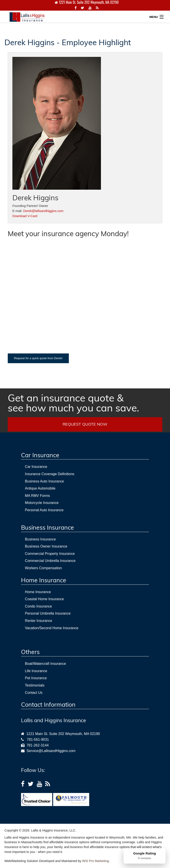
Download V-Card (25, 216)
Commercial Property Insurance (50, 554)
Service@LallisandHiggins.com (50, 751)
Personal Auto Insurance (44, 510)
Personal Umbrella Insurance (48, 613)
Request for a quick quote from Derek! (38, 358)
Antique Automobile (40, 488)
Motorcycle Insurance (42, 503)
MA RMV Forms (38, 496)
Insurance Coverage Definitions (50, 474)
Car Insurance (36, 467)
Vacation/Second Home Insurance (52, 628)
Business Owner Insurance (46, 546)
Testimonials (35, 685)
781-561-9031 (38, 740)
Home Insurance (38, 592)
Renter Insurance (39, 621)
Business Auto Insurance (44, 481)
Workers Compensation (43, 568)
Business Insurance (41, 539)
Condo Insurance (39, 606)
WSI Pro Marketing (96, 861)
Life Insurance (36, 671)
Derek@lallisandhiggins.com (43, 211)
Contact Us (34, 693)
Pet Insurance (36, 678)
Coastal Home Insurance (44, 599)
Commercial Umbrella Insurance (50, 561)
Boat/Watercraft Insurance (45, 664)
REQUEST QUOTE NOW (85, 424)
